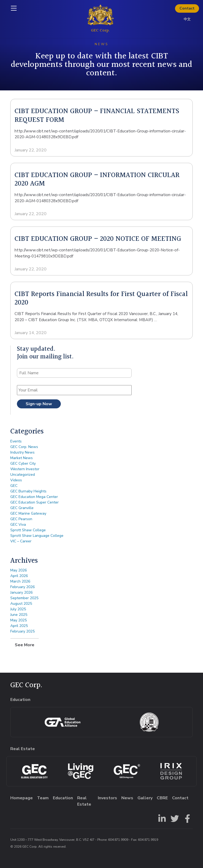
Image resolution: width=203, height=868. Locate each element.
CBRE (162, 798)
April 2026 (19, 576)
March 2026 (20, 581)
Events (16, 441)
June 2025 (19, 615)
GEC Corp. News (24, 447)
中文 (187, 19)
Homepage (22, 798)
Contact (187, 8)
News (127, 798)
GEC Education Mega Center (34, 497)
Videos (16, 480)
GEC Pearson (21, 519)
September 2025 (24, 598)
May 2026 (19, 570)
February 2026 (22, 587)
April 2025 (19, 626)
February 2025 (22, 631)
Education (63, 798)
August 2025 (21, 604)
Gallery (145, 798)
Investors (107, 798)
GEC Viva (18, 525)
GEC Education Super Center (34, 502)
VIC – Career (21, 541)
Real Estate (84, 801)
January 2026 (21, 592)
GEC (14, 486)
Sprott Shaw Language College (37, 536)
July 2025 (18, 609)
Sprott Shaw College (28, 530)
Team (43, 798)
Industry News (22, 452)
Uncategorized (23, 475)
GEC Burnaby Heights (28, 491)
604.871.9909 (118, 840)
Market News (22, 458)
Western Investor (25, 469)
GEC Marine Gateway (28, 513)
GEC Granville (22, 508)
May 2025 (19, 620)
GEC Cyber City (23, 463)
